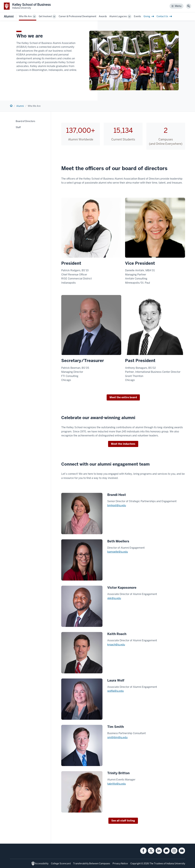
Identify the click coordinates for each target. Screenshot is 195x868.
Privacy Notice (120, 864)
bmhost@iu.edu (117, 505)
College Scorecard (61, 864)
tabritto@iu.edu (117, 784)
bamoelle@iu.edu (118, 552)
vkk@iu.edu (114, 598)
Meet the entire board (123, 397)
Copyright (136, 864)
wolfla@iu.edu (115, 691)
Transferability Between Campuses (92, 864)
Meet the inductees (123, 444)
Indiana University (176, 864)
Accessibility (42, 864)
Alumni (9, 16)
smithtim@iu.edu (117, 737)
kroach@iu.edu (116, 645)
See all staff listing (123, 821)
